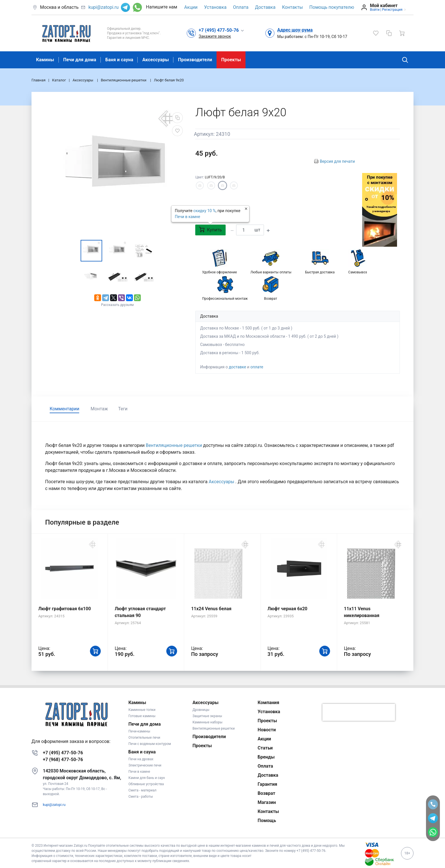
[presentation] (359, 712)
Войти (375, 10)
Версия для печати (337, 161)
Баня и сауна (119, 60)
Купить (210, 230)
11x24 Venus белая (211, 609)
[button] (222, 30)
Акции (191, 7)
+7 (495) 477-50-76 (63, 753)
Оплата (241, 7)
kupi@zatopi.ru (103, 7)
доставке (237, 367)
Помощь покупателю (332, 7)
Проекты (231, 60)
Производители (195, 60)
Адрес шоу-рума (295, 30)
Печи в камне (187, 217)
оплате (257, 367)
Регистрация (392, 10)
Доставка (265, 7)
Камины (45, 60)
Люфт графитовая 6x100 (65, 609)
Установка (215, 7)
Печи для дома (80, 60)
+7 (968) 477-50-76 (63, 760)
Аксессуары (156, 60)
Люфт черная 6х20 (287, 609)
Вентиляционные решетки (174, 445)
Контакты (292, 7)
